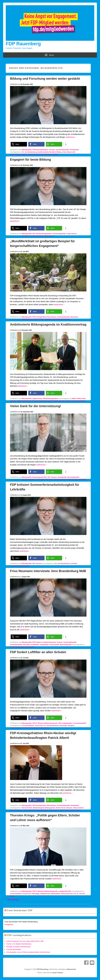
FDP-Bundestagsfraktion (40, 150)
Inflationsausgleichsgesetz (19, 154)
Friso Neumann (30, 647)
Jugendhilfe (48, 319)
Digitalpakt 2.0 (26, 401)
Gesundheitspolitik (16, 645)
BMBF (19, 401)
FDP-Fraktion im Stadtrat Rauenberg (44, 642)
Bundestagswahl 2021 (40, 477)
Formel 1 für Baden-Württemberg (19, 944)
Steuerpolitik (82, 479)
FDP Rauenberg (23, 44)
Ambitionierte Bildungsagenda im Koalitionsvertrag (48, 324)
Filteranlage (63, 726)
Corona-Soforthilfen (14, 949)
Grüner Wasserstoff (69, 152)
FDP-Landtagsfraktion (65, 723)
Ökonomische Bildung (43, 154)
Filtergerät (71, 726)
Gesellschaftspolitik (62, 150)
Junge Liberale (71, 234)
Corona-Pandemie (28, 726)
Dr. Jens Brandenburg (29, 152)
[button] (19, 144)
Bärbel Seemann (28, 319)
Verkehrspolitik (54, 645)
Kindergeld (32, 154)
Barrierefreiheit (27, 808)
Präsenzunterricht (16, 728)
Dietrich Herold (61, 808)
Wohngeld (55, 154)
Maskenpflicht (56, 894)
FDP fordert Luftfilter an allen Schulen (38, 652)
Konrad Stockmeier (60, 479)
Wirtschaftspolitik (73, 477)
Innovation (41, 479)
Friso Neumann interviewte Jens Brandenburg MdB (48, 571)
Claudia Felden (39, 319)
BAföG (74, 399)
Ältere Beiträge (12, 900)
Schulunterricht (44, 728)
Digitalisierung (37, 399)
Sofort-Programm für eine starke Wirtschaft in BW (25, 941)
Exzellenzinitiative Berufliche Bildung (49, 152)
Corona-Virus (39, 726)
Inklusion (69, 808)
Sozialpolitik (35, 645)
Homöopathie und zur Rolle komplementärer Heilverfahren (28, 952)
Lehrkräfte (74, 563)
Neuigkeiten (9, 924)
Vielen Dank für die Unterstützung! (36, 406)
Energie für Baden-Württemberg (18, 947)
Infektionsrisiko (45, 894)
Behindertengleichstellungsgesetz (44, 808)
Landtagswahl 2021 (65, 891)
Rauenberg (74, 317)
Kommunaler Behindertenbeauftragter (36, 810)
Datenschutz (71, 969)
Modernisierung (72, 479)
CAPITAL (25, 236)
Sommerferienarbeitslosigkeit (20, 566)
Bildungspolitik (27, 150)
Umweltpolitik (74, 150)
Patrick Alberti (53, 810)
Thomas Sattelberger (79, 401)
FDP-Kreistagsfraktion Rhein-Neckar (44, 317)
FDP (34, 234)
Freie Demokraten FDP (20, 910)
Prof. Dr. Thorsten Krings (31, 728)
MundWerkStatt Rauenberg (62, 319)
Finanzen (52, 150)
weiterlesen (71, 137)
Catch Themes (58, 973)
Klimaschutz (49, 479)
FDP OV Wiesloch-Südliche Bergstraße (45, 723)
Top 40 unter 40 (49, 236)
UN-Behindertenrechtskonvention (70, 810)
